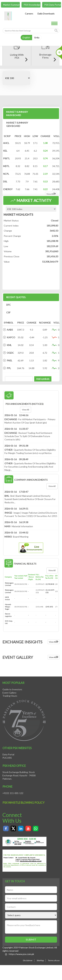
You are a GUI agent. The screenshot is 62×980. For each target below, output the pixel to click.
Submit (31, 972)
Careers (29, 14)
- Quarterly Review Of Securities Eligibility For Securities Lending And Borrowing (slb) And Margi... (30, 499)
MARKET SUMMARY (17, 146)
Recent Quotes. (16, 330)
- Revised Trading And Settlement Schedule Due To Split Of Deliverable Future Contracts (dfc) (28, 469)
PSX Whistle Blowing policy (23, 835)
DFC (9, 338)
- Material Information (19, 559)
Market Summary (11, 5)
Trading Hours (10, 729)
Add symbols (43, 412)
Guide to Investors (12, 722)
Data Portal (8, 787)
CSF (8, 345)
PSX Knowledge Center (32, 5)
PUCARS (7, 790)
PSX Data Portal (53, 5)
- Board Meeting (16, 569)
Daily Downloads (46, 14)
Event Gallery (9, 725)
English (26, 37)
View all (26, 442)
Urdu (37, 37)
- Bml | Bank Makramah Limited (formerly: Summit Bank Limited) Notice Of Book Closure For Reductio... (30, 532)
